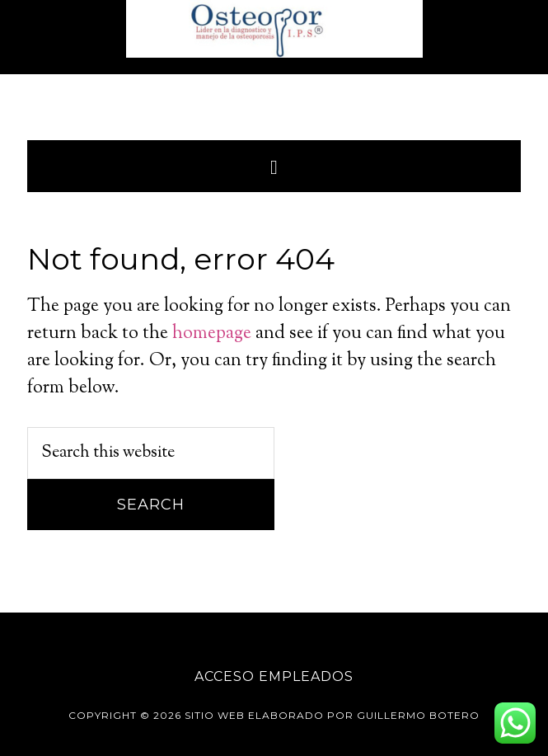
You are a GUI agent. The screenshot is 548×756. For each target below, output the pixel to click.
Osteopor (274, 29)
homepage (212, 334)
